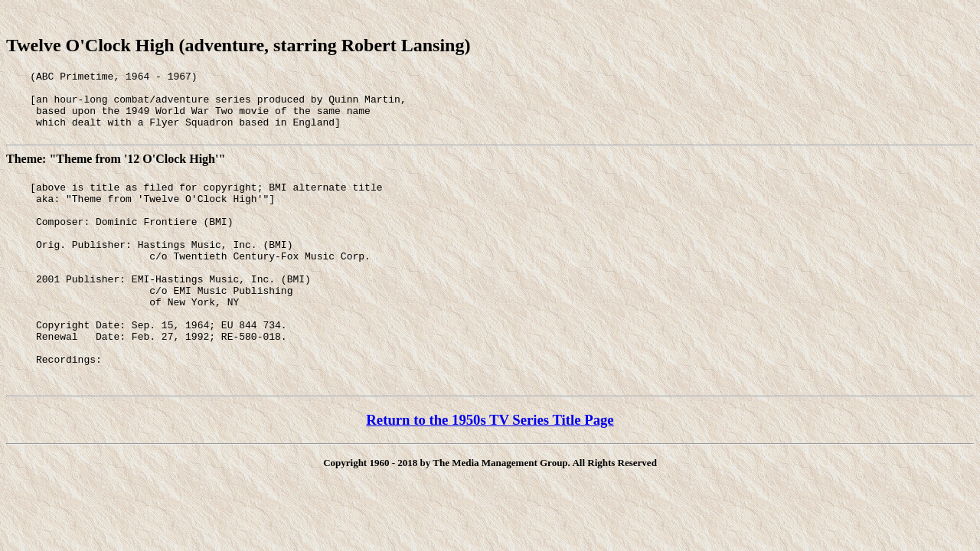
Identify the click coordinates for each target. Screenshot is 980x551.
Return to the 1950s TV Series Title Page (490, 468)
